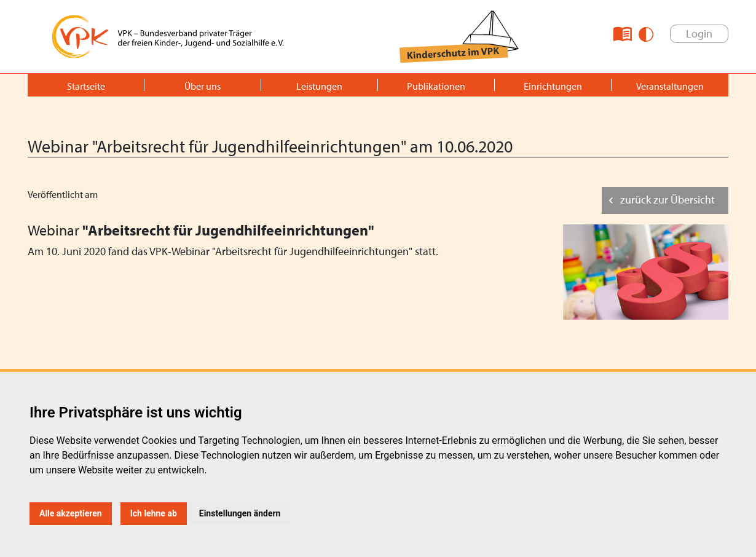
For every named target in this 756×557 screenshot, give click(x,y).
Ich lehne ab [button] (154, 513)
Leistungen (319, 86)
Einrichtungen (553, 86)
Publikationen (436, 86)
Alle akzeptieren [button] (71, 513)
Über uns (203, 86)
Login (699, 34)
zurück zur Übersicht (667, 199)
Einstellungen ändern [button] (240, 513)
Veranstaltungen (670, 86)
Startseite (86, 86)
